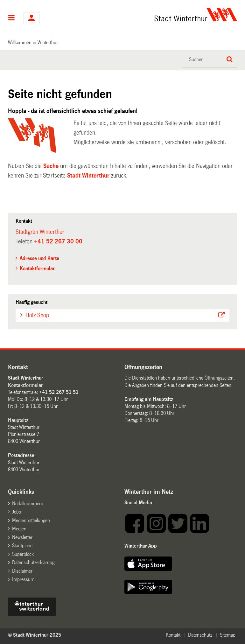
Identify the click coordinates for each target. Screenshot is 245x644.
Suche (51, 166)
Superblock (23, 554)
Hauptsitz (18, 420)
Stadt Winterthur (88, 176)
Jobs (17, 512)
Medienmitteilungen (31, 520)
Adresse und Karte (39, 258)
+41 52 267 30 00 (58, 241)
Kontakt (173, 635)
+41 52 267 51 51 (59, 392)
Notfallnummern (28, 504)
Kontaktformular (37, 268)
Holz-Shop (37, 315)
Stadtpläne (22, 546)
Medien (19, 529)
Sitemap (228, 635)
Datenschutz (200, 635)
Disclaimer (22, 571)
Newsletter (22, 537)
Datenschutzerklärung (33, 562)
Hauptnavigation (12, 18)
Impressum (23, 579)
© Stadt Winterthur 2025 (35, 635)
